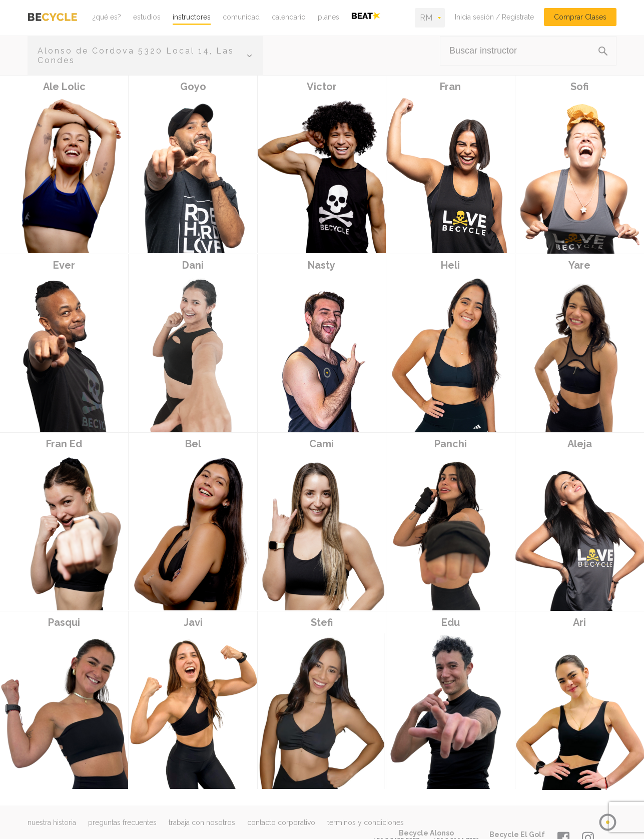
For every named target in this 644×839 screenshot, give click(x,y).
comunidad (241, 17)
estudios (147, 17)
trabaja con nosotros (202, 822)
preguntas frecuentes (122, 822)
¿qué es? (107, 17)
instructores (192, 17)
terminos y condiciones (366, 822)
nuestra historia (52, 822)
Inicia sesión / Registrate (494, 17)
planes (329, 17)
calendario (289, 17)
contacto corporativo (281, 822)
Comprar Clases (580, 17)
